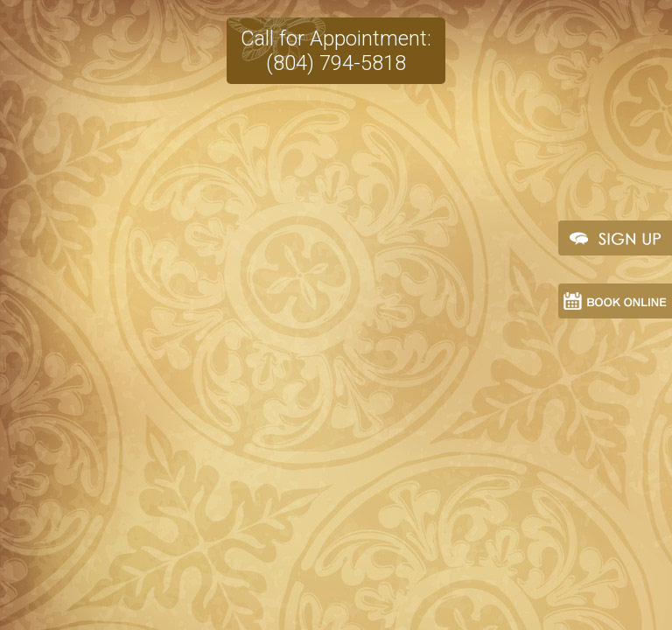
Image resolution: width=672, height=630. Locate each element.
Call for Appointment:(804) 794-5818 (336, 42)
